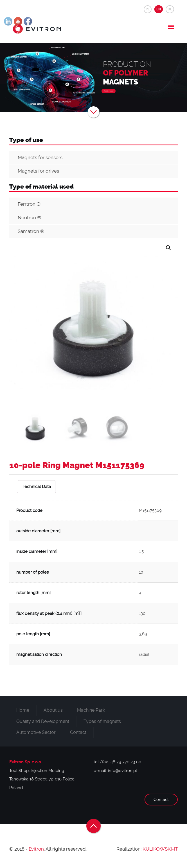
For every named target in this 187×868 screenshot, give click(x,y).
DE (170, 9)
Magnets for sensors (40, 157)
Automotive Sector (36, 732)
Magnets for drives (38, 171)
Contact (78, 732)
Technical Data (37, 487)
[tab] (36, 487)
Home (23, 710)
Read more (108, 91)
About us (53, 710)
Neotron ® (29, 217)
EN (159, 9)
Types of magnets (102, 721)
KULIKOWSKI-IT (160, 849)
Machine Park (91, 710)
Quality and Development (43, 721)
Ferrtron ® (29, 204)
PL (148, 9)
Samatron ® (31, 231)
